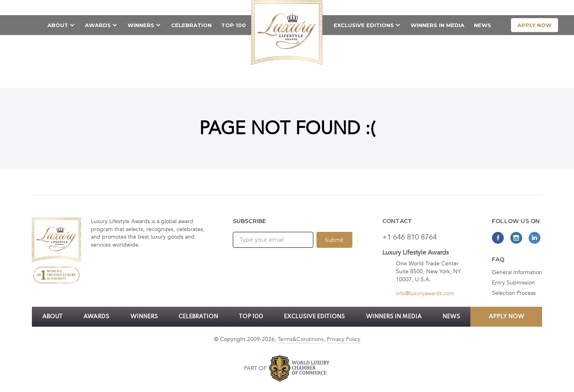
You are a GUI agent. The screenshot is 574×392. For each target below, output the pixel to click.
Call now (447, 7)
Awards (98, 25)
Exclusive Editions (364, 25)
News (483, 25)
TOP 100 (234, 25)
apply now (535, 25)
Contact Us (492, 7)
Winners (141, 25)
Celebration (191, 25)
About (58, 25)
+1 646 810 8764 (410, 237)
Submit (334, 240)
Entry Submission (513, 283)
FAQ (498, 259)
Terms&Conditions (301, 339)
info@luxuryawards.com (425, 293)
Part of (255, 368)
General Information (517, 272)
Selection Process (514, 293)
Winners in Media (437, 25)
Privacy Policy (344, 339)
